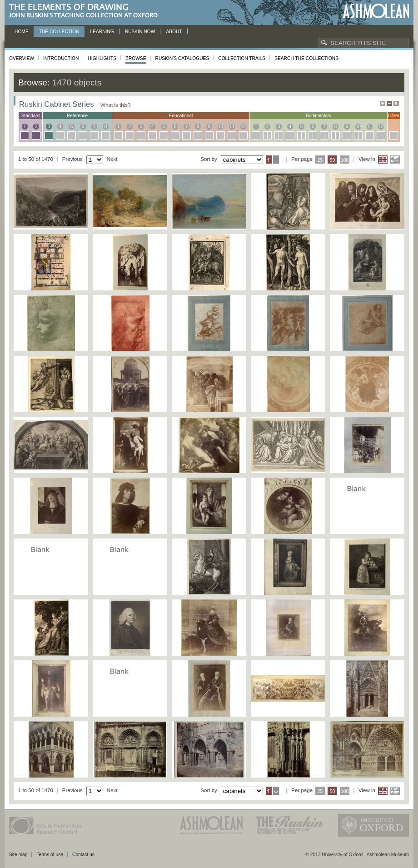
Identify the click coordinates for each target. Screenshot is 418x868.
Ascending (269, 160)
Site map (18, 855)
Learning (102, 32)
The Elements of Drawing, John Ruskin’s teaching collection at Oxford (86, 11)
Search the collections (306, 58)
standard (31, 116)
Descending (276, 160)
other (394, 116)
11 (232, 127)
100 (345, 160)
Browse (136, 58)
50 (333, 160)
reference (77, 116)
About (174, 32)
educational (181, 116)
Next (112, 159)
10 (221, 127)
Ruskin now (140, 32)
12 (243, 127)
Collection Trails (242, 58)
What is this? (116, 105)
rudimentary (319, 116)
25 (320, 160)
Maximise (383, 103)
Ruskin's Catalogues (182, 58)
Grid (383, 160)
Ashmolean (376, 11)
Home (22, 32)
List (395, 160)
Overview (22, 58)
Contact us (83, 855)
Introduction (61, 58)
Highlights (102, 58)
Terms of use (50, 855)
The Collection (59, 32)
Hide (396, 103)
